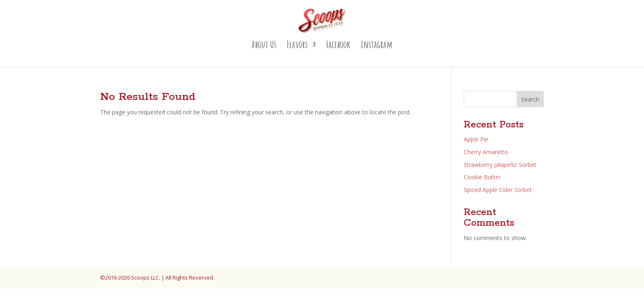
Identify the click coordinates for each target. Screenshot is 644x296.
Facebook (338, 46)
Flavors (297, 46)
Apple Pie (476, 139)
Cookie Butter (482, 177)
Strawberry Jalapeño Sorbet (500, 165)
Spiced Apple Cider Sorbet (498, 190)
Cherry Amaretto (486, 152)
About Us (264, 46)
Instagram (376, 46)
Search (530, 99)
